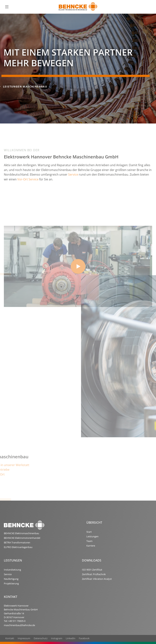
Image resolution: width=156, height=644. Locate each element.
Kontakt (10, 638)
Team (89, 541)
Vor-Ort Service (28, 197)
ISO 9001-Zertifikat (92, 570)
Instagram (57, 638)
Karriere (91, 546)
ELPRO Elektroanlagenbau (18, 547)
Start (89, 532)
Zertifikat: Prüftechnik (94, 574)
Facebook (84, 638)
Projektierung (11, 583)
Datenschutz (41, 638)
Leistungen (92, 536)
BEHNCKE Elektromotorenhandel (22, 538)
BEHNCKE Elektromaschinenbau (21, 533)
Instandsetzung (12, 570)
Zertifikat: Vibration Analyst (97, 579)
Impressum (24, 638)
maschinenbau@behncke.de (19, 625)
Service (73, 192)
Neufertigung (11, 579)
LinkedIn (71, 638)
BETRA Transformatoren (17, 542)
